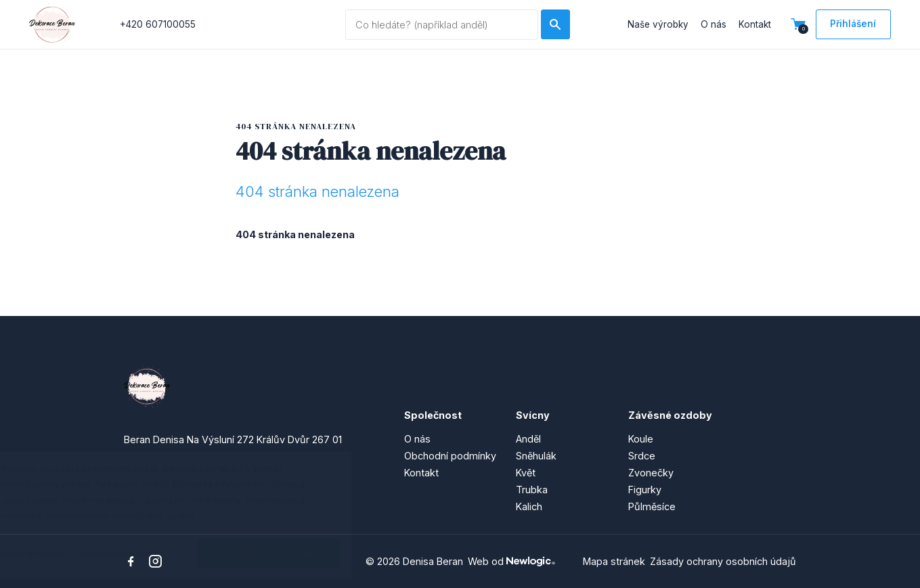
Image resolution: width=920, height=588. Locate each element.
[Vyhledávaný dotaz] (442, 25)
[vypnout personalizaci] (165, 554)
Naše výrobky (658, 24)
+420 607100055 (158, 24)
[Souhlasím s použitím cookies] (315, 554)
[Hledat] (555, 24)
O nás (714, 24)
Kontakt (755, 24)
